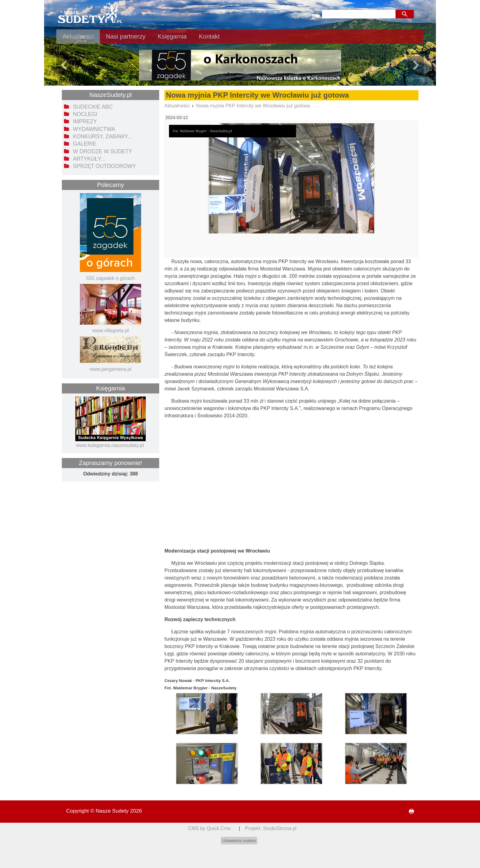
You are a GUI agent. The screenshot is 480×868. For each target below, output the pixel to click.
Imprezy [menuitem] (85, 121)
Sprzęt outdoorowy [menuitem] (104, 166)
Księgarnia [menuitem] (172, 36)
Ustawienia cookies (239, 841)
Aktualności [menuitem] (78, 36)
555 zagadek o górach (111, 278)
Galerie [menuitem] (84, 144)
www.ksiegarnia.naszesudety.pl (110, 445)
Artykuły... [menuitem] (89, 159)
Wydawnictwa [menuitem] (94, 129)
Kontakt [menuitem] (209, 36)
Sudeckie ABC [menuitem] (93, 107)
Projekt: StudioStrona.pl (271, 828)
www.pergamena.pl (111, 369)
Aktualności (177, 106)
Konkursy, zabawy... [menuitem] (102, 136)
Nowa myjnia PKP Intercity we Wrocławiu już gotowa (253, 106)
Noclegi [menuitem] (85, 114)
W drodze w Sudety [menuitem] (103, 151)
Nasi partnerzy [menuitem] (126, 36)
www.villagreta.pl (110, 331)
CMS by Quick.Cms (209, 828)
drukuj (409, 812)
